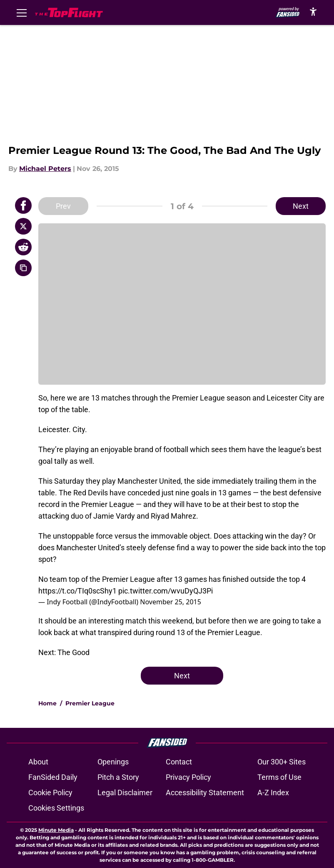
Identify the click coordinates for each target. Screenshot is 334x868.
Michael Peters (45, 169)
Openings (113, 762)
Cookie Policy (50, 793)
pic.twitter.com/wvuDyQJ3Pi (166, 591)
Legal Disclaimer (125, 793)
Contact (179, 762)
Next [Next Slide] (301, 206)
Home (47, 703)
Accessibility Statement (205, 793)
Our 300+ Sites (282, 762)
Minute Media (56, 830)
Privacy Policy (188, 777)
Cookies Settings (56, 808)
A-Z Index (273, 793)
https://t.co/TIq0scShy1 (77, 591)
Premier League (90, 703)
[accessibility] (313, 11)
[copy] (23, 268)
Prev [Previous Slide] (63, 206)
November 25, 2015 (171, 602)
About (38, 762)
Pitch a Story (118, 777)
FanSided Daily (53, 777)
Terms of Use (279, 777)
